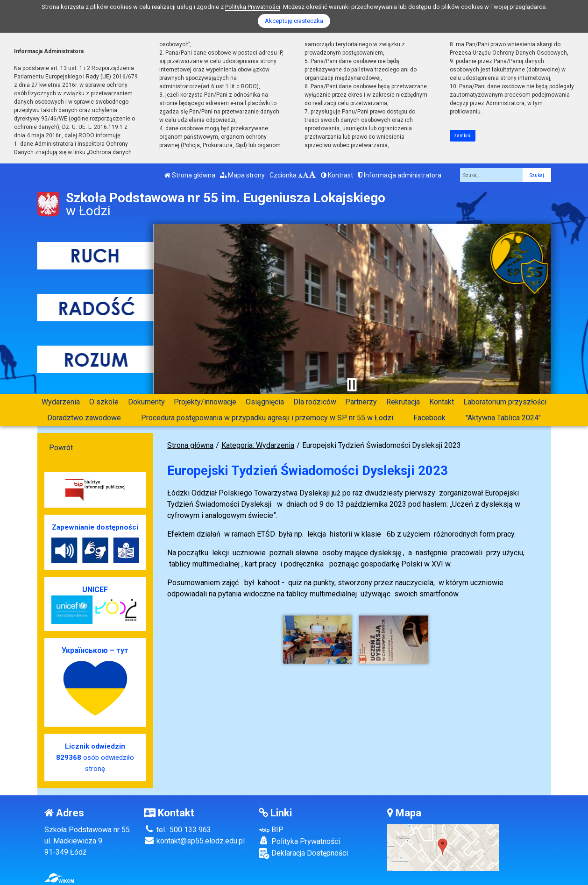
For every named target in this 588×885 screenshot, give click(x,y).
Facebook (429, 418)
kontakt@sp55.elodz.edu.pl (194, 841)
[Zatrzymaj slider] (352, 385)
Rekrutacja (403, 402)
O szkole (104, 402)
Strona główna (190, 175)
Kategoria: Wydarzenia (258, 445)
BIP (271, 830)
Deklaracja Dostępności (303, 853)
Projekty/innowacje (205, 402)
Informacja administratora (400, 175)
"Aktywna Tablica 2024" (503, 418)
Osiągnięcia (265, 402)
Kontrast (337, 175)
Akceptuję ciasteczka (294, 21)
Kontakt (442, 402)
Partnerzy (361, 402)
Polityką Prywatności (253, 7)
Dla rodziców (315, 402)
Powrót (61, 448)
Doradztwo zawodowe (84, 418)
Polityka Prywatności (299, 841)
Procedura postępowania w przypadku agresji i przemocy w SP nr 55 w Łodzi (267, 418)
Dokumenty (146, 402)
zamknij (463, 136)
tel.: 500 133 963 (177, 830)
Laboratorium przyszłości (505, 402)
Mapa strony (242, 175)
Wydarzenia (61, 402)
